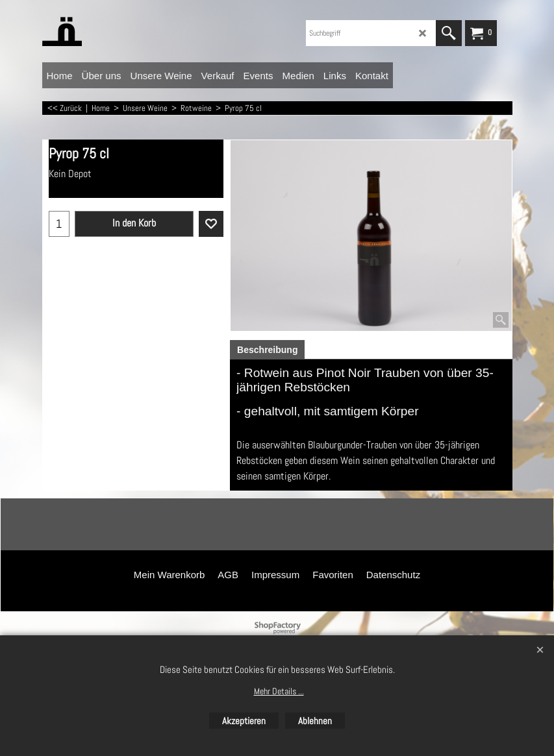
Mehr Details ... (279, 691)
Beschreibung (267, 350)
